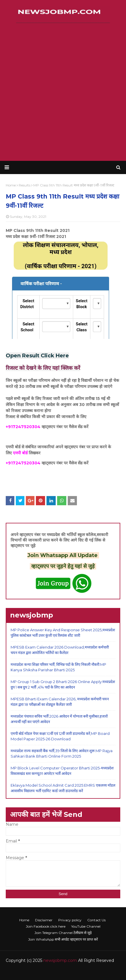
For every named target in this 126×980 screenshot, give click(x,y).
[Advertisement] (63, 92)
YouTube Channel (86, 926)
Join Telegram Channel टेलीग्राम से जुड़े (63, 933)
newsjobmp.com (60, 960)
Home (24, 920)
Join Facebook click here (46, 926)
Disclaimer (44, 920)
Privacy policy (70, 920)
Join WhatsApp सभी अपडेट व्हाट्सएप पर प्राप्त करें (63, 939)
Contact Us (96, 920)
